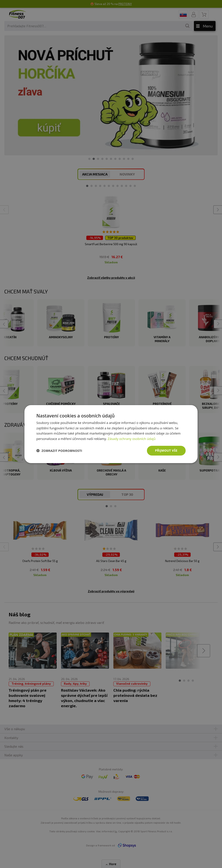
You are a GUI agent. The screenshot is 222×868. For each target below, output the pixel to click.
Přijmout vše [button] (166, 450)
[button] (59, 451)
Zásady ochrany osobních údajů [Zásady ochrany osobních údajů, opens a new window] (132, 439)
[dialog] (111, 434)
